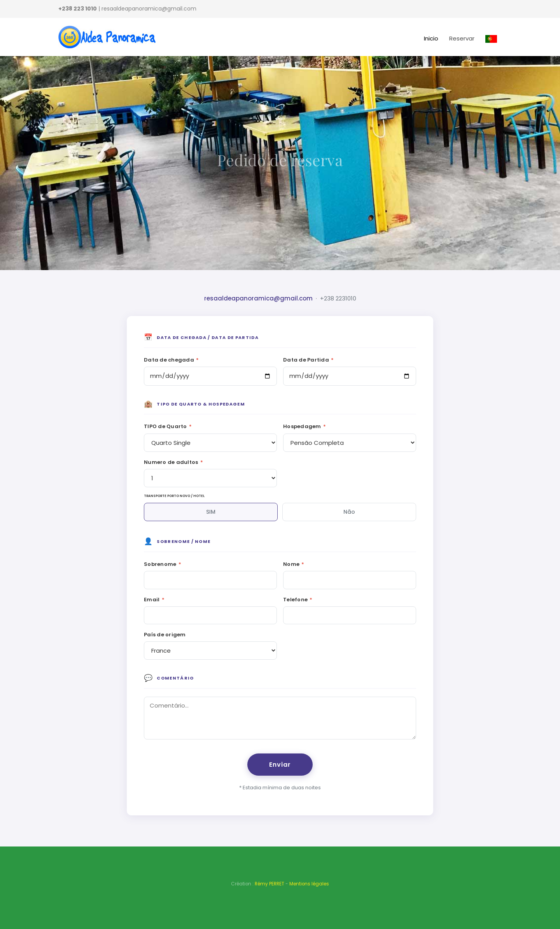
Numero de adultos (173, 462)
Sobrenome (163, 564)
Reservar (462, 38)
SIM (211, 512)
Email (154, 600)
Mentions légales (309, 884)
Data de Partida (308, 360)
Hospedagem (304, 426)
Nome (294, 564)
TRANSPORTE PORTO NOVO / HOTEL (174, 496)
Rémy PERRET (269, 884)
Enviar (280, 765)
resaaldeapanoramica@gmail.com (258, 298)
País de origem (165, 635)
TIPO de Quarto (168, 426)
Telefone (298, 600)
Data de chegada (171, 360)
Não (349, 512)
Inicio (431, 38)
